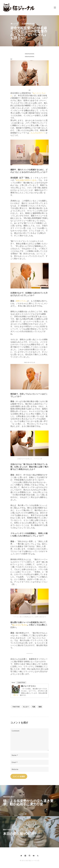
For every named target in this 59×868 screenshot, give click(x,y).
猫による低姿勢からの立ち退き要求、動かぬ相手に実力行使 (28, 802)
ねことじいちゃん (20, 625)
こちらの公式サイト (37, 133)
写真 (34, 707)
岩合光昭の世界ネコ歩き (26, 180)
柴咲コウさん (22, 301)
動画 (40, 707)
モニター (26, 707)
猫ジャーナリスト (28, 686)
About (13, 683)
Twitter (16, 707)
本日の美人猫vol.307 (20, 834)
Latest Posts (21, 683)
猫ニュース (14, 24)
